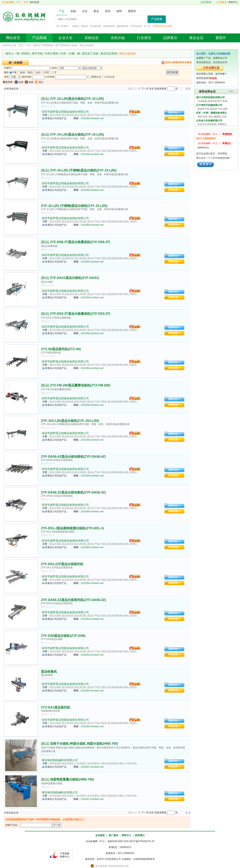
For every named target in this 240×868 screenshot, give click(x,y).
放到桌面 (35, 2)
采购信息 (92, 38)
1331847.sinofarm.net (92, 767)
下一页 (145, 89)
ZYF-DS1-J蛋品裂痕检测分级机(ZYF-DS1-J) (72, 528)
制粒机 (84, 26)
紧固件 (221, 38)
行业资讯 (144, 38)
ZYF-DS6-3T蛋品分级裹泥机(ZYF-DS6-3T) (80, 242)
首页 (21, 45)
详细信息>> (174, 118)
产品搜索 (157, 19)
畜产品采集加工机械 (66, 45)
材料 (170, 26)
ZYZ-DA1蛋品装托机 (56, 707)
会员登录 (206, 2)
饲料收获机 (109, 26)
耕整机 (76, 26)
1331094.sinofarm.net (92, 118)
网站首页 (13, 38)
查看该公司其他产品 (56, 118)
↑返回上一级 (12, 53)
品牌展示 (170, 38)
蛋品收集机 (49, 672)
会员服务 (222, 2)
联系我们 (140, 835)
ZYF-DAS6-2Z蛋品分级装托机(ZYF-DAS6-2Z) (73, 600)
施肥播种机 (123, 26)
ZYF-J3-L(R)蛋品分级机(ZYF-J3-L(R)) (77, 135)
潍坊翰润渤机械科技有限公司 (60, 760)
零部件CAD (160, 26)
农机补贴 (118, 38)
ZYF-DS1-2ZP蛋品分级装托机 (62, 564)
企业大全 (65, 38)
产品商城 (39, 38)
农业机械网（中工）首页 (15, 2)
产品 (29, 45)
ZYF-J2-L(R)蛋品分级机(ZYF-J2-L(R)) (77, 99)
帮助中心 (233, 2)
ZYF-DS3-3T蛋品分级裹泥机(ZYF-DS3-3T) (80, 314)
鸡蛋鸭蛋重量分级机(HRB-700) (72, 779)
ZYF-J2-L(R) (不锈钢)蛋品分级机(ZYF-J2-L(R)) (74, 206)
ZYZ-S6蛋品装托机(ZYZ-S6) (61, 349)
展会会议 (196, 38)
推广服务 (113, 835)
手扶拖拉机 (136, 26)
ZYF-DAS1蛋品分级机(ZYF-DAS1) (74, 278)
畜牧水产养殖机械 (43, 45)
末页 (152, 89)
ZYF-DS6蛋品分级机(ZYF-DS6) (63, 636)
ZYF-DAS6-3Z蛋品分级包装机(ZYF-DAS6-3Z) (73, 492)
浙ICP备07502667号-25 (142, 841)
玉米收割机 (96, 26)
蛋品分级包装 (87, 45)
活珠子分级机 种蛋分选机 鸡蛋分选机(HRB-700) (84, 744)
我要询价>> (174, 112)
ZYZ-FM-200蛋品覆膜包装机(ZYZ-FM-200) (80, 385)
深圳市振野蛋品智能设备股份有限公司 (65, 112)
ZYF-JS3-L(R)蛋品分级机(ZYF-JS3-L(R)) (70, 421)
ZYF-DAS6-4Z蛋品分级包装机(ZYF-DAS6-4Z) (73, 457)
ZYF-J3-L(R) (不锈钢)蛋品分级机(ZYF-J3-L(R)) (83, 170)
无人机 (147, 26)
